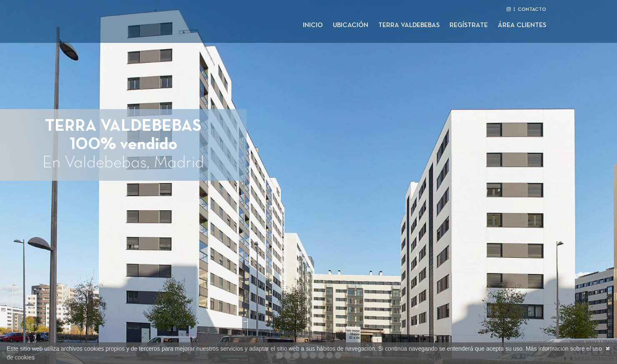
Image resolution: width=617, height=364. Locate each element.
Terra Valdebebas (409, 25)
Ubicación (351, 25)
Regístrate (469, 25)
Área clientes (522, 25)
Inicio (313, 25)
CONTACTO (532, 10)
